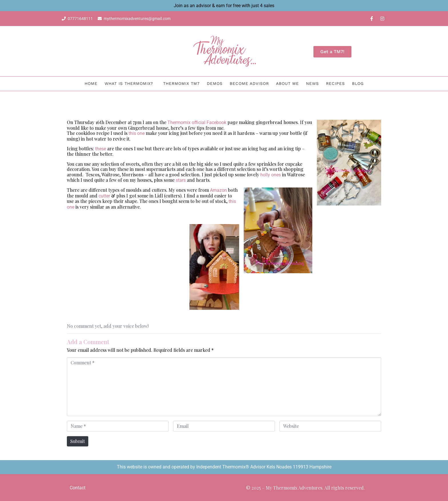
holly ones (271, 175)
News (312, 83)
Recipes (335, 83)
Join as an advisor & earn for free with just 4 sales (224, 6)
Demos (215, 83)
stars (181, 180)
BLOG (358, 83)
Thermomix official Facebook (197, 122)
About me (287, 83)
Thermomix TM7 (181, 83)
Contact (78, 488)
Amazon (218, 190)
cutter (104, 196)
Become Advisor (249, 83)
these (101, 149)
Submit (78, 441)
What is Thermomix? (129, 83)
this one (137, 133)
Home (91, 83)
